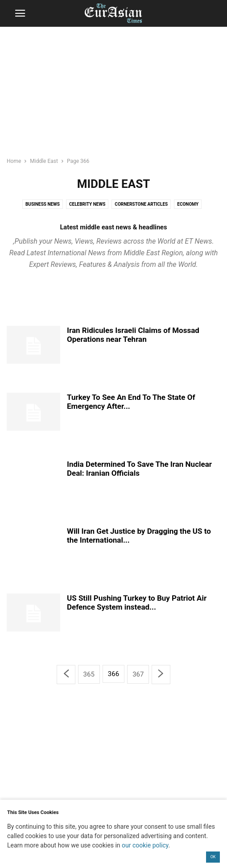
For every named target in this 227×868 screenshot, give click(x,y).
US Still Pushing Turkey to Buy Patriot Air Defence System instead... (137, 602)
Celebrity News (87, 204)
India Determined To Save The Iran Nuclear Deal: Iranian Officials (139, 469)
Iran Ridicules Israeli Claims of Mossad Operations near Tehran (133, 335)
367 (138, 674)
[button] (20, 13)
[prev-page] (66, 675)
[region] (114, 96)
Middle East (44, 161)
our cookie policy (145, 845)
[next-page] (161, 675)
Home (14, 161)
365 (89, 674)
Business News (43, 204)
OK (213, 857)
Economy (188, 204)
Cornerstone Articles (141, 204)
